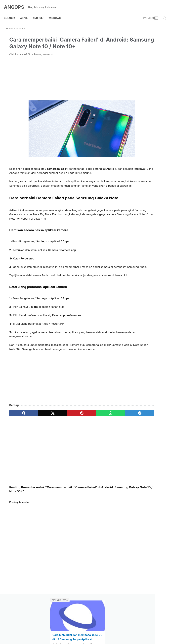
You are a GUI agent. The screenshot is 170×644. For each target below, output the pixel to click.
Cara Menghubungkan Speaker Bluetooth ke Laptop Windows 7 (140, 115)
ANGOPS (16, 4)
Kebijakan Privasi (97, 632)
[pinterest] (59, 444)
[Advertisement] (59, 82)
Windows (57, 13)
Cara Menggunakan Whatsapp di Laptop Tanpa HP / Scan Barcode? (143, 86)
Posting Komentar (44, 58)
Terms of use (118, 632)
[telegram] (98, 444)
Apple (26, 13)
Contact (60, 632)
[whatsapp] (78, 444)
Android (40, 13)
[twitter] (39, 444)
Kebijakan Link (76, 632)
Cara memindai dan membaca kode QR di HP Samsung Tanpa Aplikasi (142, 57)
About (48, 632)
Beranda (12, 13)
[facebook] (19, 444)
